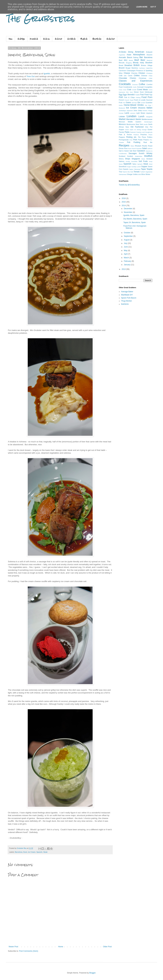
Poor (131, 140)
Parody (121, 132)
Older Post (107, 947)
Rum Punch (132, 148)
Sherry (121, 159)
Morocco (122, 124)
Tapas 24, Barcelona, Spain (135, 222)
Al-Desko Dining (126, 52)
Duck (25, 852)
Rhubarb (138, 146)
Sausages (133, 153)
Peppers (122, 137)
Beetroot (150, 60)
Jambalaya (122, 111)
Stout (151, 164)
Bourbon (149, 63)
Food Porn (147, 97)
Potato (140, 140)
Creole (134, 90)
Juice (135, 110)
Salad (144, 148)
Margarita (149, 117)
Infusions (142, 108)
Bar (141, 57)
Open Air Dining (135, 130)
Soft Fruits (143, 161)
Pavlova (136, 135)
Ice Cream (32, 852)
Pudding (137, 142)
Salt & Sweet (124, 151)
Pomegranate (124, 140)
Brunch (122, 68)
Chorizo (133, 78)
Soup (151, 161)
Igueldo (47, 74)
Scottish (130, 156)
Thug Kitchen (127, 301)
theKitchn (125, 304)
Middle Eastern (135, 122)
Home (11, 39)
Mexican (122, 122)
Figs (151, 95)
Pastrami (133, 132)
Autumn (150, 55)
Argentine (122, 55)
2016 (124, 198)
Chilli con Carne (126, 76)
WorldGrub (71, 39)
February (128, 261)
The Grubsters (41, 19)
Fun (124, 103)
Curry (151, 90)
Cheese (127, 73)
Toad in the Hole (128, 172)
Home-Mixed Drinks (134, 105)
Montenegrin (148, 122)
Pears (150, 135)
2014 (124, 206)
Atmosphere (139, 55)
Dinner (136, 92)
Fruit (120, 103)
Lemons (133, 113)
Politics (150, 137)
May (126, 250)
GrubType (21, 39)
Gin (139, 103)
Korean (121, 113)
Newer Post (13, 947)
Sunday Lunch (136, 167)
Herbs (121, 105)
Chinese (144, 76)
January (127, 265)
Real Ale (148, 142)
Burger (128, 68)
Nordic (146, 124)
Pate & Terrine (125, 135)
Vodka (135, 174)
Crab (129, 90)
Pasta (127, 132)
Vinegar (130, 174)
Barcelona (19, 852)
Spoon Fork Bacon (129, 298)
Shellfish (148, 156)
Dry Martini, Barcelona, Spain (135, 219)
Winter (148, 174)
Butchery (135, 68)
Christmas (143, 78)
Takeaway (137, 169)
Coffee (142, 84)
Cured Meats (143, 90)
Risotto (145, 146)
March (127, 258)
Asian (129, 55)
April (126, 254)
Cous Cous (123, 90)
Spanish (39, 852)
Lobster (122, 117)
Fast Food (144, 95)
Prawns (146, 140)
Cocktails (125, 84)
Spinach (140, 164)
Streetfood (123, 167)
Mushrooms (131, 124)
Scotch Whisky (146, 153)
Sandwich (141, 151)
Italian (149, 108)
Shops (128, 159)
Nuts (127, 127)
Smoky (128, 161)
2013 (124, 269)
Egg (120, 95)
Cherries (134, 73)
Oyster (150, 130)
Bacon (130, 57)
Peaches (144, 135)
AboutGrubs (97, 39)
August (127, 240)
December (128, 209)
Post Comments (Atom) (29, 951)
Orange (144, 130)
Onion (127, 130)
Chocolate (123, 78)
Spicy (134, 164)
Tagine (131, 169)
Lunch (141, 116)
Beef (137, 60)
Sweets (126, 169)
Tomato (137, 172)
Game (128, 103)
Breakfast (128, 65)
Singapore (136, 159)
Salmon (150, 148)
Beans (131, 60)
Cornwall (140, 87)
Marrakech (131, 119)
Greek (143, 103)
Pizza (144, 137)
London (131, 116)
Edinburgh (149, 92)
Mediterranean (147, 119)
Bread (121, 65)
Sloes (143, 159)
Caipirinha (149, 68)
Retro (132, 146)
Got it (153, 7)
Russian (139, 148)
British (137, 65)
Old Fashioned (137, 127)
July (126, 243)
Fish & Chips (129, 97)
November (128, 212)
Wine (143, 174)
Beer (143, 60)
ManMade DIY (127, 295)
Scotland (122, 156)
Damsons (122, 92)
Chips (150, 76)
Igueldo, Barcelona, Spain (134, 215)
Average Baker (127, 292)
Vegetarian (149, 172)
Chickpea (149, 73)
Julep (140, 110)
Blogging (129, 63)
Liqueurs (149, 113)
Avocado (122, 57)
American (140, 52)
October (127, 233)
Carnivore (122, 71)
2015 (124, 202)
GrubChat (111, 39)
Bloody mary (138, 63)
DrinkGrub (34, 39)
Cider (151, 78)
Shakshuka (139, 156)
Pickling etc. (132, 137)
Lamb (127, 113)
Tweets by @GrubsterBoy (129, 185)
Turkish (143, 172)
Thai (120, 172)
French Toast (129, 100)
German (134, 103)
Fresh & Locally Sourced (143, 100)
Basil (121, 60)
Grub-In (46, 39)
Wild (139, 174)
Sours (121, 164)
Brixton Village (147, 65)
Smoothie (134, 161)
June (126, 247)
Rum (126, 148)
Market (122, 119)
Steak (45, 852)
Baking (136, 57)
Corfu (135, 87)
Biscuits (122, 63)
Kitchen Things (147, 111)
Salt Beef (133, 151)
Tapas (144, 169)
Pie (139, 137)
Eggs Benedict (129, 95)
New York (139, 124)
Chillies (137, 76)
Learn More (142, 7)
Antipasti (149, 52)
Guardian (149, 103)
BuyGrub (84, 39)
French (121, 100)
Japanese (130, 111)
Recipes (124, 145)
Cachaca (142, 68)
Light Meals (141, 113)
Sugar (129, 167)
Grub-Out (58, 39)
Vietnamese (123, 174)
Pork (135, 140)
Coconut (135, 84)
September (129, 236)
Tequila (149, 169)
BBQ (126, 60)
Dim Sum (129, 92)
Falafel (137, 95)
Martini (138, 119)
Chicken (142, 73)
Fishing (138, 97)
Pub (129, 142)
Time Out (30, 76)
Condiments (128, 87)
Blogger (92, 973)
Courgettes (148, 87)
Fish (121, 97)
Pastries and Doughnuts (144, 132)
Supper (144, 167)
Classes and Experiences (136, 81)
